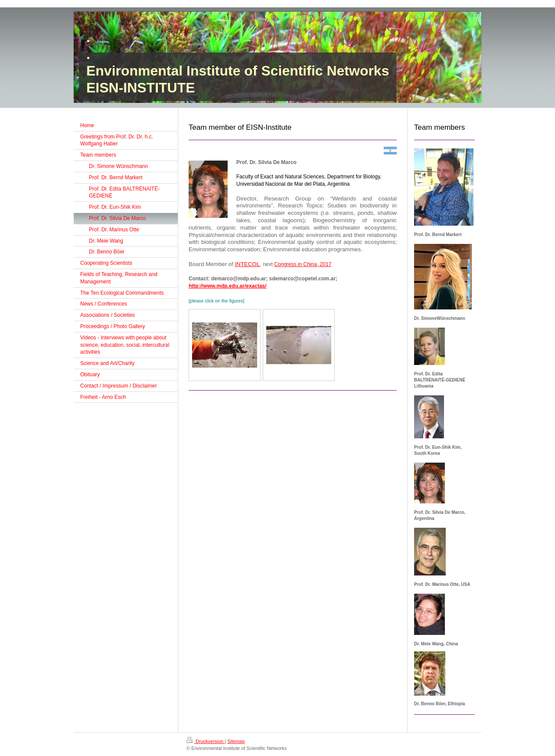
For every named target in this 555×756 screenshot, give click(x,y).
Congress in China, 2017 (303, 264)
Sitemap (236, 741)
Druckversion (206, 741)
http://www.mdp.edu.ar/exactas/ (228, 286)
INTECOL (247, 264)
